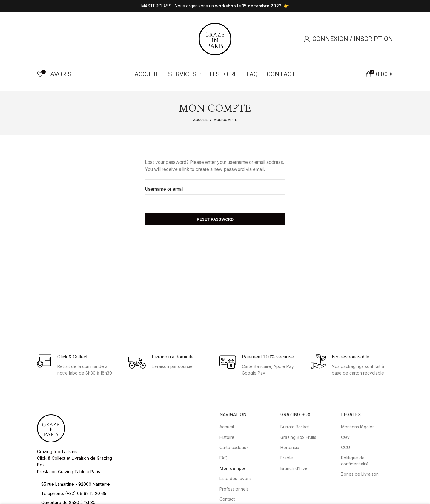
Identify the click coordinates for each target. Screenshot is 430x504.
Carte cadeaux (234, 474)
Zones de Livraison (360, 501)
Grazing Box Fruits (298, 464)
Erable (287, 485)
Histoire (227, 464)
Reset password (215, 246)
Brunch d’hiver (295, 495)
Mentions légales (358, 454)
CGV (345, 464)
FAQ (224, 485)
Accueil (200, 146)
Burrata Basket (295, 454)
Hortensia (290, 474)
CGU (345, 474)
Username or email (164, 216)
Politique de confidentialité (355, 488)
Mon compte (233, 495)
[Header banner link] (215, 6)
